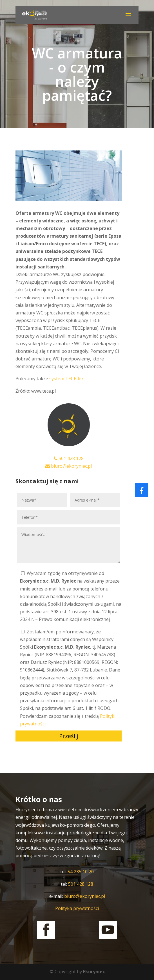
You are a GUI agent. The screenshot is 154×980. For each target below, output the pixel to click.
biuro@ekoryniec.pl (69, 466)
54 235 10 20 (81, 872)
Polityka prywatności (77, 908)
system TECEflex (66, 379)
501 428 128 (69, 458)
